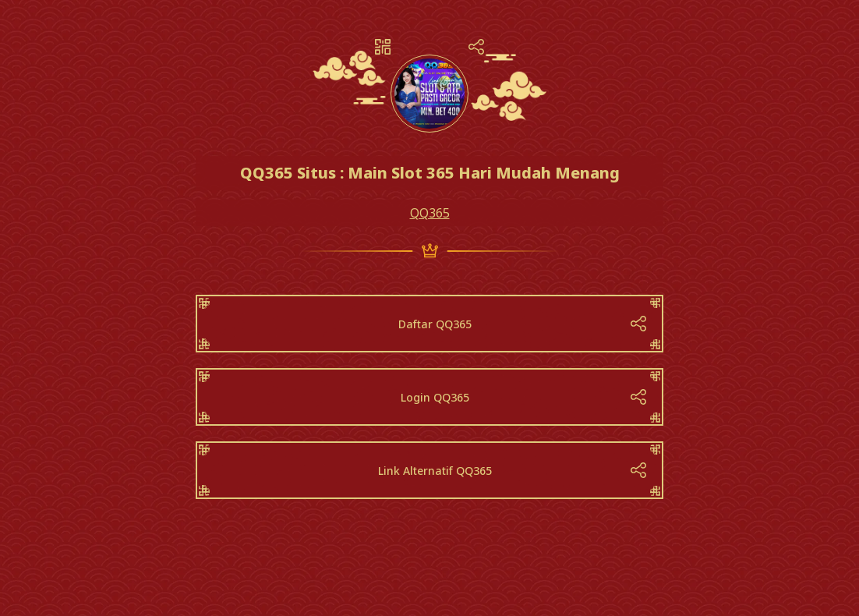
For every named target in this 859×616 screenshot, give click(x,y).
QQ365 (430, 213)
